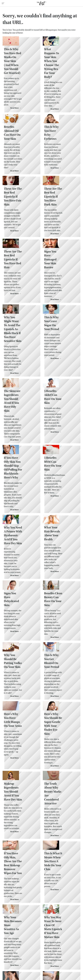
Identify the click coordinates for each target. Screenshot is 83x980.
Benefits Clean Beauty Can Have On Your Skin (61, 548)
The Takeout (27, 965)
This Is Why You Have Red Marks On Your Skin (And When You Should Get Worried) (21, 66)
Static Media (29, 945)
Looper (12, 960)
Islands (61, 958)
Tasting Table (52, 963)
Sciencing (14, 963)
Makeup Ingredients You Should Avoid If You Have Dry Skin (21, 719)
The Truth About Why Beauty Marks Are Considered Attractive (60, 719)
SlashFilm (24, 963)
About (34, 941)
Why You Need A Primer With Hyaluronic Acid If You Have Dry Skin (21, 491)
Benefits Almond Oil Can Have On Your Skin (21, 125)
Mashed (20, 960)
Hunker (53, 958)
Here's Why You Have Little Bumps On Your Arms (19, 660)
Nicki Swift (42, 960)
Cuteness (29, 955)
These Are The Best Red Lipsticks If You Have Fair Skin (20, 182)
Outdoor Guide (55, 960)
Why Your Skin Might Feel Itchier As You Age (60, 899)
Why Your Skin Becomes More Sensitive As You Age (21, 838)
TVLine (37, 965)
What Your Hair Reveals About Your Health (61, 489)
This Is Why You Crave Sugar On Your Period (60, 300)
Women (45, 965)
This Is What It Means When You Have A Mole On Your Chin (61, 778)
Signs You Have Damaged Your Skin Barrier (58, 241)
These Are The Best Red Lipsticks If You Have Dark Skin (61, 182)
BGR (9, 955)
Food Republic (56, 955)
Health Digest (30, 958)
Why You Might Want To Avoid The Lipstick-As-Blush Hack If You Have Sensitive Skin (21, 304)
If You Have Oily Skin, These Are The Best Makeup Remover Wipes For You (21, 780)
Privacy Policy (45, 941)
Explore (38, 955)
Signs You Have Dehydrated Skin (16, 548)
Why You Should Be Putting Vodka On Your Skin (20, 604)
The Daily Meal (65, 963)
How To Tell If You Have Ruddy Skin (20, 899)
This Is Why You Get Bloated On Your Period (61, 602)
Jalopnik (70, 958)
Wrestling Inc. (56, 965)
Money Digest (30, 960)
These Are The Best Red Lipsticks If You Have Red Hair (21, 241)
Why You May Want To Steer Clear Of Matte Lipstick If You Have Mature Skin (60, 840)
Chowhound (18, 955)
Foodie (46, 955)
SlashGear (34, 963)
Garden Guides (70, 955)
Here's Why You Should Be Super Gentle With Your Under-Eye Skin (60, 660)
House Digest (43, 958)
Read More (32, 94)
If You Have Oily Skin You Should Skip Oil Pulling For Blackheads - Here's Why (21, 430)
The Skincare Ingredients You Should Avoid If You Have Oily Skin (20, 367)
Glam (12, 958)
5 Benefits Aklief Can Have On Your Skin (59, 363)
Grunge (20, 958)
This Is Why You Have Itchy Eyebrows (59, 125)
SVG (42, 963)
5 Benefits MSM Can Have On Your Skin (58, 426)
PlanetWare (67, 960)
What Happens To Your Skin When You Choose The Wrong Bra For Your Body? (61, 66)
